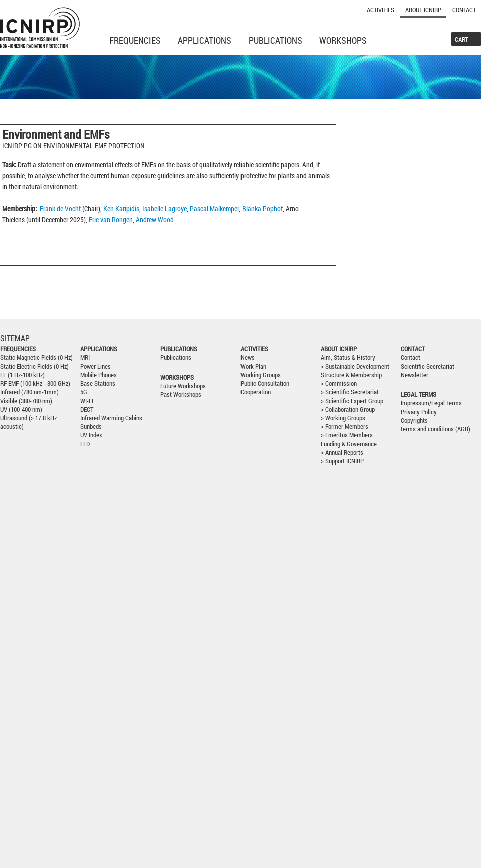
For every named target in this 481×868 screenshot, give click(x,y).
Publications (275, 40)
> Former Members (344, 426)
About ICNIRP (423, 10)
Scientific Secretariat (428, 366)
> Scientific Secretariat (350, 392)
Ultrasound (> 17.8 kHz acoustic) (28, 422)
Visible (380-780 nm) (26, 401)
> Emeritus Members (347, 435)
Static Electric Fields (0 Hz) (34, 366)
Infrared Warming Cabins (111, 418)
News (248, 357)
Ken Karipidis (121, 209)
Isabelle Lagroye (165, 209)
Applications (205, 40)
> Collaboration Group (348, 409)
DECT (87, 409)
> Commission (339, 383)
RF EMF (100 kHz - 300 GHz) (35, 383)
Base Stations (98, 383)
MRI (85, 357)
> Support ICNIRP (342, 461)
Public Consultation (265, 383)
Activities (381, 10)
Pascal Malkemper (214, 209)
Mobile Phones (98, 375)
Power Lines (95, 366)
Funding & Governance (349, 444)
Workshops (343, 40)
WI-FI (87, 401)
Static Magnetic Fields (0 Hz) (36, 357)
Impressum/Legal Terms (431, 403)
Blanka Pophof (262, 209)
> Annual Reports (342, 453)
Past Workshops (181, 394)
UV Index (91, 435)
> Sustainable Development (355, 366)
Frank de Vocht (60, 209)
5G (84, 392)
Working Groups (261, 375)
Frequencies (135, 40)
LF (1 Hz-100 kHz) (22, 375)
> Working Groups (343, 418)
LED (85, 444)
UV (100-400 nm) (21, 409)
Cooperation (256, 392)
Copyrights (414, 420)
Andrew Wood (155, 220)
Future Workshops (183, 386)
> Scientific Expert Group (352, 401)
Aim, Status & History (348, 357)
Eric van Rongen (111, 220)
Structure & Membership (351, 375)
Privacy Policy (419, 412)
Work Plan (253, 366)
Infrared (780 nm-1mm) (29, 392)
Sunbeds (91, 426)
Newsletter (415, 375)
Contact (464, 10)
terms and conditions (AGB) (436, 429)
